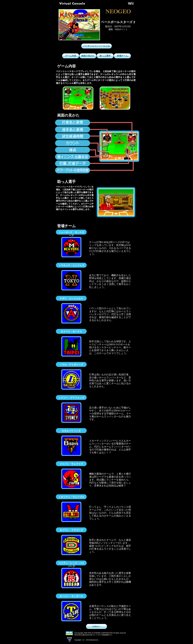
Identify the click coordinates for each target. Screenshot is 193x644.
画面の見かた (88, 56)
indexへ (96, 626)
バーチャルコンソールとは (96, 46)
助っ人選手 (105, 56)
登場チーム (122, 56)
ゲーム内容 (71, 56)
